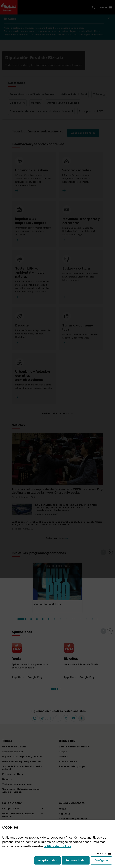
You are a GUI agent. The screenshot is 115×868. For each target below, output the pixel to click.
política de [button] (57, 846)
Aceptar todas (49, 861)
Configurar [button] (103, 861)
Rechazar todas (78, 861)
